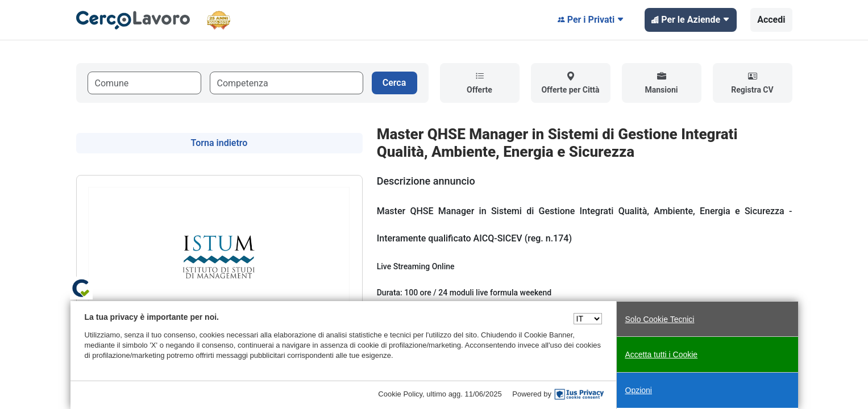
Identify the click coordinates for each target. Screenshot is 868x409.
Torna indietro (219, 143)
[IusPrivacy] (579, 394)
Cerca (394, 83)
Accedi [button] (771, 20)
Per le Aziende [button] (691, 20)
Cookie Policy (400, 394)
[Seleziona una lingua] (588, 319)
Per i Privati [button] (591, 20)
